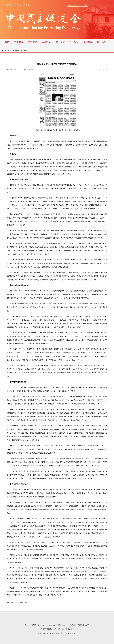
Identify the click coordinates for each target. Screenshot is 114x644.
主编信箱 (69, 629)
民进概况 (19, 42)
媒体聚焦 (24, 50)
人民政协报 (30, 69)
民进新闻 (32, 42)
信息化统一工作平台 (14, 5)
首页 (7, 42)
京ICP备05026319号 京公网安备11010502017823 (57, 633)
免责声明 (44, 629)
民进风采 (88, 42)
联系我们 (53, 629)
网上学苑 (60, 42)
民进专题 (102, 42)
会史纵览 (74, 42)
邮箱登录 (27, 5)
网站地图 (61, 629)
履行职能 (46, 42)
